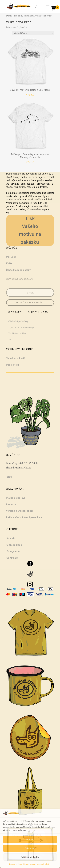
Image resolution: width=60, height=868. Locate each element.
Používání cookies (17, 333)
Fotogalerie (13, 551)
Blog (9, 477)
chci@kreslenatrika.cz (19, 468)
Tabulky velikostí (15, 358)
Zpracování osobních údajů (22, 327)
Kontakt (11, 538)
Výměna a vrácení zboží (20, 511)
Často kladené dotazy (18, 270)
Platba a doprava (16, 498)
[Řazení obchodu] (33, 33)
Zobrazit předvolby (30, 857)
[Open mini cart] (54, 9)
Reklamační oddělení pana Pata (24, 517)
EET (11, 339)
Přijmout (30, 840)
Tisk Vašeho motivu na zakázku (30, 230)
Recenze (11, 504)
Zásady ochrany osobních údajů (36, 864)
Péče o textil (13, 365)
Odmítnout (30, 848)
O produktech (14, 545)
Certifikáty (12, 558)
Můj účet (11, 257)
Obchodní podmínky (18, 321)
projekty (11, 209)
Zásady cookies (16, 864)
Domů (9, 16)
